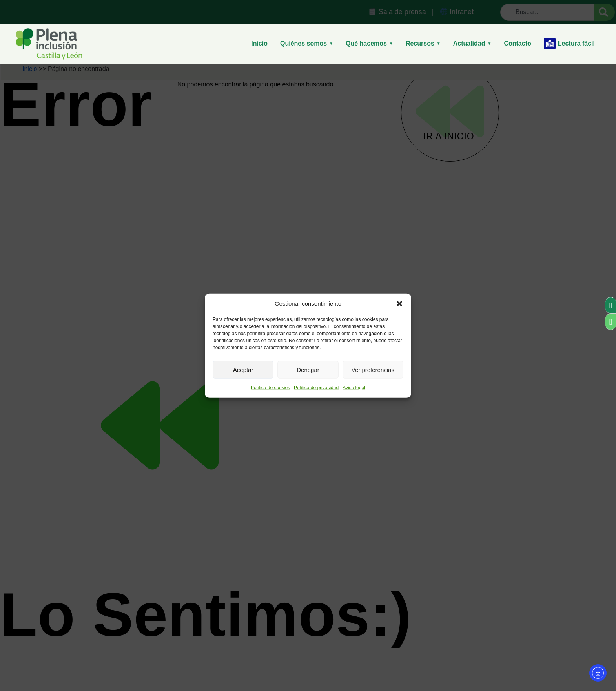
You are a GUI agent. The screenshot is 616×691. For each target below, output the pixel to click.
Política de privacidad (316, 388)
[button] (399, 304)
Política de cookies (270, 388)
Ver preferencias (373, 369)
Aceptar (243, 369)
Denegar (308, 369)
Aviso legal (354, 388)
